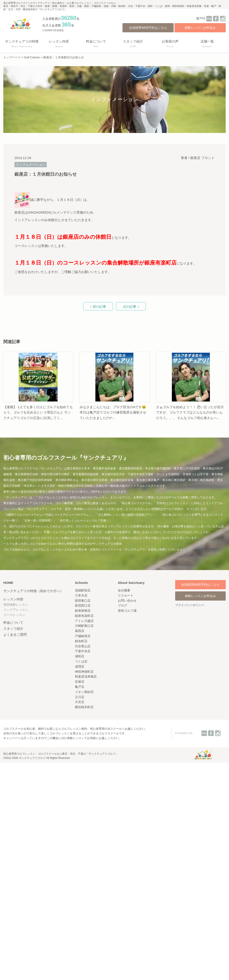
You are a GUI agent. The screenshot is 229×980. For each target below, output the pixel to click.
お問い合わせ (127, 601)
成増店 (80, 666)
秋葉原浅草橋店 (86, 676)
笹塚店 (80, 682)
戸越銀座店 (83, 636)
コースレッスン (14, 615)
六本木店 (81, 595)
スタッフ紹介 (13, 629)
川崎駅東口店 (84, 626)
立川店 (80, 697)
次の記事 (130, 307)
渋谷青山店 (83, 646)
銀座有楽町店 (84, 616)
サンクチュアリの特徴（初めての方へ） (33, 591)
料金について (13, 622)
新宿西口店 (83, 605)
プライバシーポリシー (190, 605)
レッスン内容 (13, 599)
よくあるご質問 (15, 635)
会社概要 (124, 590)
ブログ (123, 605)
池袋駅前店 (83, 590)
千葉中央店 (83, 651)
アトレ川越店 (84, 621)
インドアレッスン (16, 610)
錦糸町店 (81, 641)
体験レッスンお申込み (200, 28)
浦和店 (80, 656)
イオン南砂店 (84, 692)
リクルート (126, 595)
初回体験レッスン (16, 605)
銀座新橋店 (83, 611)
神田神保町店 (84, 672)
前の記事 (99, 307)
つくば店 (81, 661)
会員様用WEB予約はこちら (148, 28)
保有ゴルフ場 (127, 611)
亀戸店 (80, 687)
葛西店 (80, 631)
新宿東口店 (83, 601)
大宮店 (80, 702)
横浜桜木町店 (84, 707)
